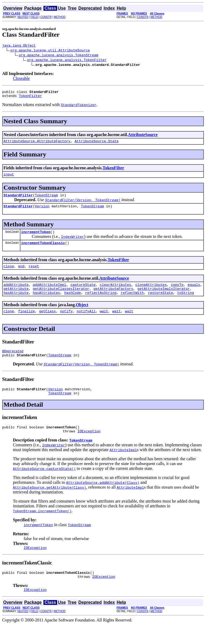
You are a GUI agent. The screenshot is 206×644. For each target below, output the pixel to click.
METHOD (60, 17)
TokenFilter (30, 98)
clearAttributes (115, 293)
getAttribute (16, 298)
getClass (47, 322)
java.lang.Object (19, 46)
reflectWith (132, 303)
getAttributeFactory (113, 298)
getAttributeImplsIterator (163, 298)
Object (82, 315)
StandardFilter (18, 200)
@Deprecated (13, 363)
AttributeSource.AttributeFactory (37, 144)
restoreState (160, 303)
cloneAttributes (151, 293)
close (9, 274)
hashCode (72, 303)
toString (186, 303)
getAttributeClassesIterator (61, 298)
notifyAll (86, 322)
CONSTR (46, 17)
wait (104, 322)
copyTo (177, 293)
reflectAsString (101, 303)
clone (9, 322)
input (9, 178)
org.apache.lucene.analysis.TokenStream (58, 56)
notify (66, 322)
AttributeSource (143, 137)
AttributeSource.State (97, 144)
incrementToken (36, 238)
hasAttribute (16, 303)
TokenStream (46, 200)
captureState (83, 293)
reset (34, 274)
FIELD (34, 17)
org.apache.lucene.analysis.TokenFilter (67, 61)
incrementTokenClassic (43, 250)
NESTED (23, 17)
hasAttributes (46, 303)
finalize (27, 322)
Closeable (21, 79)
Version (42, 212)
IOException (89, 447)
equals (194, 293)
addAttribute (16, 293)
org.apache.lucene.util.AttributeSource (50, 51)
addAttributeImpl (49, 293)
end (21, 274)
